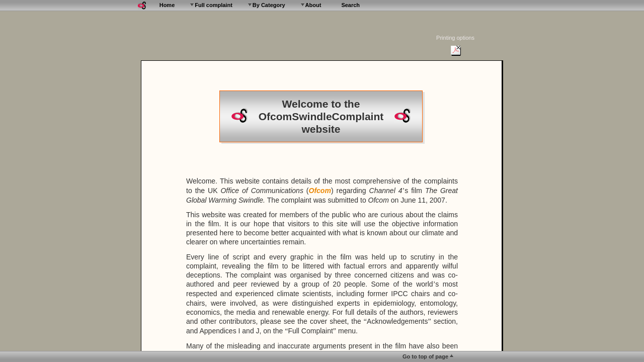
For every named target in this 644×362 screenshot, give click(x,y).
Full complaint (214, 5)
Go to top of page (425, 356)
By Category (269, 5)
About (313, 5)
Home (167, 5)
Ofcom (320, 191)
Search (350, 5)
